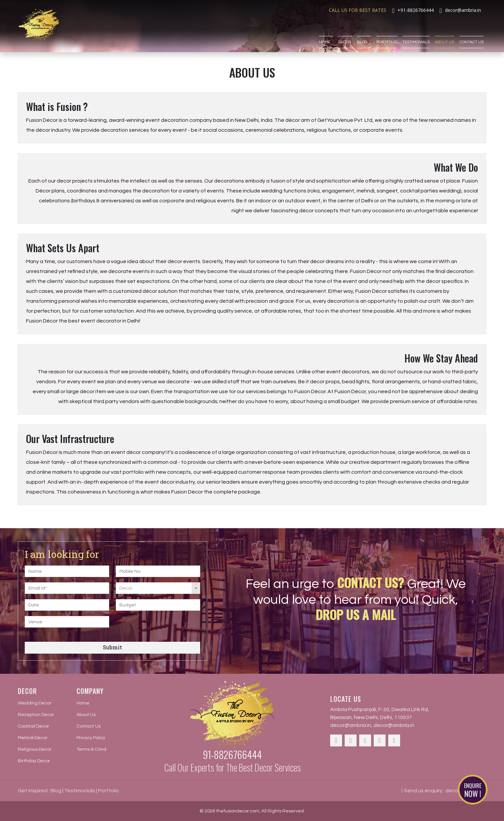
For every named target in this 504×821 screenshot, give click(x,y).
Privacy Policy (91, 738)
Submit (112, 647)
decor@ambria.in (351, 725)
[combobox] (158, 588)
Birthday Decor (34, 761)
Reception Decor (36, 715)
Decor (345, 32)
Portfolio (387, 32)
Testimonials (416, 32)
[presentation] (156, 626)
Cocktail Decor (33, 726)
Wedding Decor (35, 703)
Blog (364, 32)
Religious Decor (35, 749)
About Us (444, 32)
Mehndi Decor (33, 738)
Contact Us (472, 32)
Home (326, 32)
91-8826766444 (232, 754)
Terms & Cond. (92, 749)
